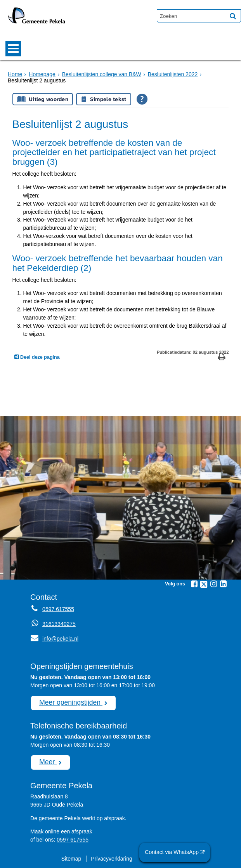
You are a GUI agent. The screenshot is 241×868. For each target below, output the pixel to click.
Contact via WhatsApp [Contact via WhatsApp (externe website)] (172, 852)
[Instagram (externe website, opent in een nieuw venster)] (213, 584)
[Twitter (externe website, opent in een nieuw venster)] (204, 584)
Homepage (42, 74)
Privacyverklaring (112, 858)
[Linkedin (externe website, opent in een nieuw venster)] (223, 584)
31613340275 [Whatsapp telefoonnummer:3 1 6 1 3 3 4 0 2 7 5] (59, 624)
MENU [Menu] (13, 49)
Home (15, 74)
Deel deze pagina (39, 357)
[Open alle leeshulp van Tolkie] (142, 99)
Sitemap (72, 858)
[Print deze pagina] (222, 358)
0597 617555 (72, 839)
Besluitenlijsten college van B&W (101, 74)
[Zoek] (233, 16)
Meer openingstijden (70, 702)
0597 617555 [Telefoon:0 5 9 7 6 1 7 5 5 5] (58, 609)
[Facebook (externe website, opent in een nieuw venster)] (194, 584)
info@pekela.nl (54, 639)
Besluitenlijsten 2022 (172, 74)
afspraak (82, 831)
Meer (48, 761)
